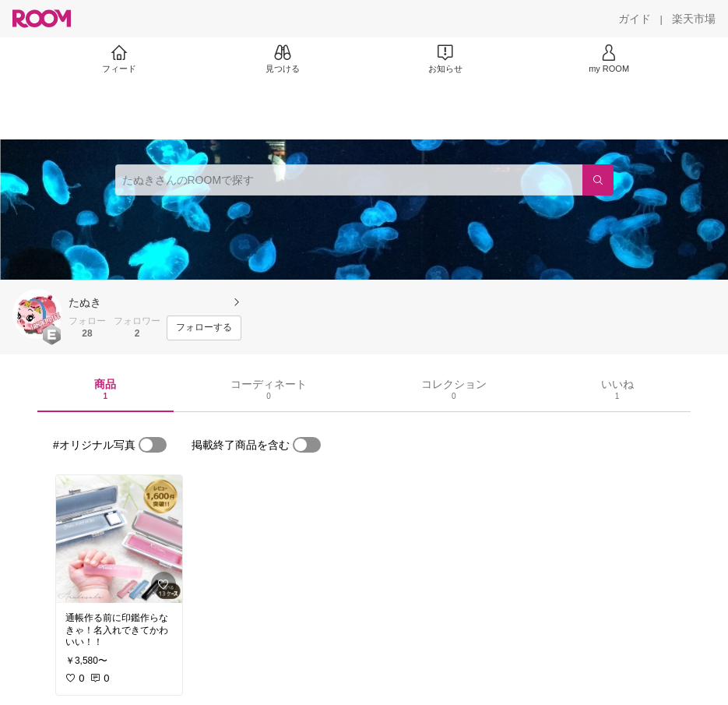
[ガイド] (635, 19)
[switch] (153, 445)
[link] (119, 539)
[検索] (598, 180)
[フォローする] (204, 328)
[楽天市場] (694, 19)
